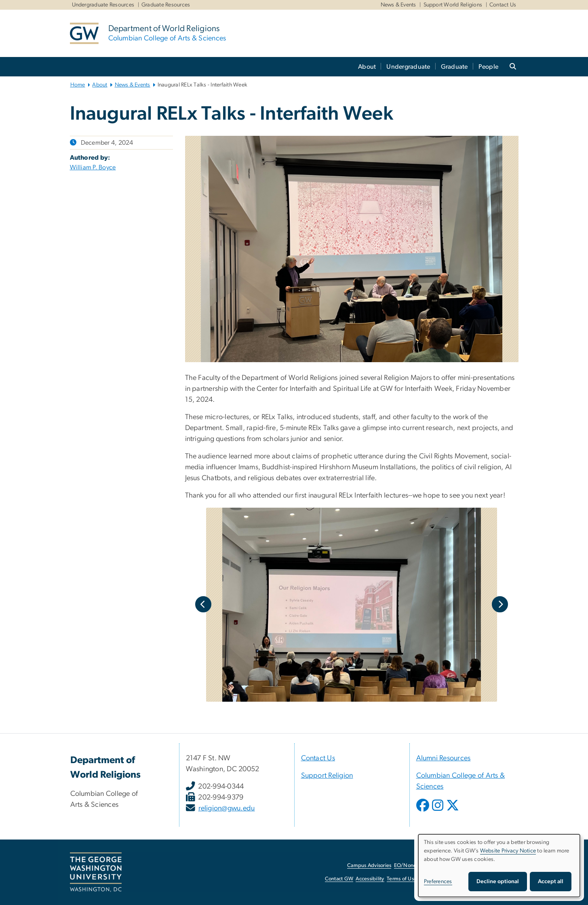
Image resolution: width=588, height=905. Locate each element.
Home (78, 85)
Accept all (551, 882)
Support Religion (327, 776)
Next (500, 604)
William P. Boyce (93, 167)
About (367, 67)
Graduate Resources (166, 5)
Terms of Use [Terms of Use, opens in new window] (402, 879)
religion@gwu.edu (227, 808)
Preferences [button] (438, 882)
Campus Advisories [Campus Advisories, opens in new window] (369, 866)
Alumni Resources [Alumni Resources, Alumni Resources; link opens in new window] (444, 758)
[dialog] (499, 866)
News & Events (398, 5)
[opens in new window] (424, 811)
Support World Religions (453, 5)
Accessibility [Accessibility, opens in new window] (370, 879)
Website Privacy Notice (508, 851)
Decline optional (498, 882)
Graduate (454, 67)
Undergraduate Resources (103, 5)
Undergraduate (408, 67)
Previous (203, 604)
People (489, 67)
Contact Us (503, 5)
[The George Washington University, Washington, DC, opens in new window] (96, 872)
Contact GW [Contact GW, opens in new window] (339, 879)
